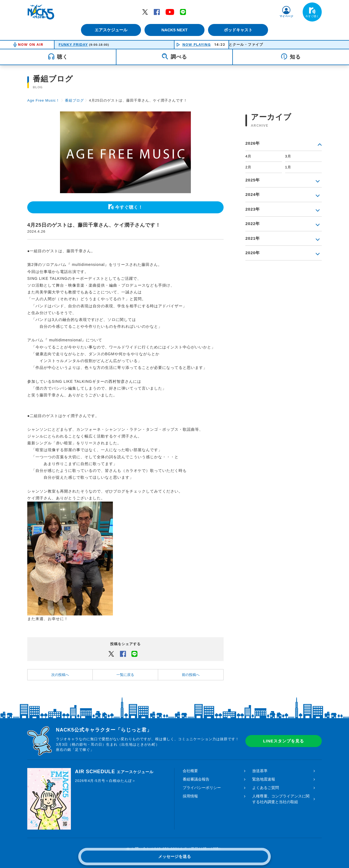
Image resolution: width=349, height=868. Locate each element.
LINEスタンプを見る (284, 741)
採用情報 (190, 796)
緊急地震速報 (264, 779)
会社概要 (190, 771)
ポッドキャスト (239, 30)
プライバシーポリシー (202, 788)
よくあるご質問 (266, 788)
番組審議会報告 (196, 779)
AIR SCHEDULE (114, 772)
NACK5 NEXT (174, 30)
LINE (183, 12)
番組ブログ (74, 100)
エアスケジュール (110, 30)
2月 (248, 167)
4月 (248, 156)
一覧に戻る (125, 675)
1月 (288, 167)
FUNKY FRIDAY (73, 45)
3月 (288, 156)
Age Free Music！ (43, 100)
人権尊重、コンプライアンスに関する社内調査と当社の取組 (281, 799)
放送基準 (260, 771)
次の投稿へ (60, 675)
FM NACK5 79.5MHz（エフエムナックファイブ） (41, 12)
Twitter (145, 12)
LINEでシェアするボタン (134, 654)
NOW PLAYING (197, 45)
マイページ (286, 16)
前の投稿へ (191, 675)
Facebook (157, 12)
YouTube (170, 12)
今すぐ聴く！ (129, 207)
